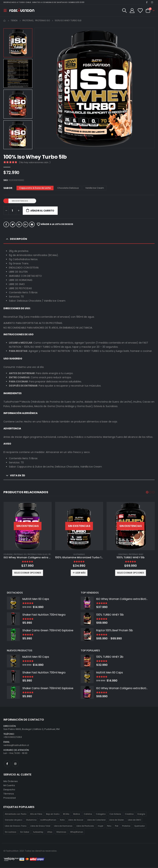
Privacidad (10, 798)
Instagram (15, 764)
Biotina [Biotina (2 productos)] (77, 814)
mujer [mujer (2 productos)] (101, 826)
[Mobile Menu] (6, 11)
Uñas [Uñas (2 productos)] (50, 832)
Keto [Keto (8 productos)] (62, 820)
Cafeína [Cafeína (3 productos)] (88, 814)
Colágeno (8, 554)
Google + (25, 224)
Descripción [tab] (19, 239)
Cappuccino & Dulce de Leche (35, 188)
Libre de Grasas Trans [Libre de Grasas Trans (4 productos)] (16, 826)
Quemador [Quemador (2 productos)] (140, 826)
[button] (147, 492)
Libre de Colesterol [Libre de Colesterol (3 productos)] (96, 820)
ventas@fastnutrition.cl (16, 746)
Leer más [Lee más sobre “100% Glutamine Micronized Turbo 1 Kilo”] (80, 573)
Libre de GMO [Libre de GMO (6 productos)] (134, 820)
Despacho (9, 790)
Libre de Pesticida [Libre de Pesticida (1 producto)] (85, 826)
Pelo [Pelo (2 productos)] (109, 826)
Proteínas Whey (136, 554)
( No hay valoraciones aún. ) (35, 162)
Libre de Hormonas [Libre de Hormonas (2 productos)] (63, 826)
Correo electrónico (32, 224)
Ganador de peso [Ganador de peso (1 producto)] (14, 820)
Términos (9, 794)
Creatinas (123, 554)
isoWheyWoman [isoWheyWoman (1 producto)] (48, 820)
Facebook (6, 224)
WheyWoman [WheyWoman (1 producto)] (77, 832)
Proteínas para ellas (37, 554)
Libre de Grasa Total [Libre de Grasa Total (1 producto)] (40, 826)
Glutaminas (79, 554)
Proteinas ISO (20, 554)
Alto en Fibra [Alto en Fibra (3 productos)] (36, 814)
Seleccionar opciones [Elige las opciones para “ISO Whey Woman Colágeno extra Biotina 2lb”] (28, 573)
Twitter (13, 224)
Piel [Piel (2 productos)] (117, 826)
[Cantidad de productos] (12, 211)
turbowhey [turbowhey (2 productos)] (38, 832)
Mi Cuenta (9, 786)
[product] (28, 526)
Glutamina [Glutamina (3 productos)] (31, 820)
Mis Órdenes (11, 782)
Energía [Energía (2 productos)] (141, 814)
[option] (18, 43)
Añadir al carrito (42, 211)
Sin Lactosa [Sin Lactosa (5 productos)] (11, 832)
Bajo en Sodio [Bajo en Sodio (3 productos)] (53, 814)
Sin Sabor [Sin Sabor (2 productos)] (25, 832)
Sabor (8, 188)
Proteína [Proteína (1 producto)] (126, 826)
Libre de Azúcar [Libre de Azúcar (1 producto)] (76, 820)
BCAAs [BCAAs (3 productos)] (66, 814)
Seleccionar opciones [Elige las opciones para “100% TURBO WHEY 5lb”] (131, 573)
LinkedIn (19, 224)
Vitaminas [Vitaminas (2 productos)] (61, 832)
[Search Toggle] (124, 11)
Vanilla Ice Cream (95, 188)
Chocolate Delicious (68, 188)
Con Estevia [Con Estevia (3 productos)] (115, 814)
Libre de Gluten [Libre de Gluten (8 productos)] (117, 820)
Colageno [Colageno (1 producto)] (101, 814)
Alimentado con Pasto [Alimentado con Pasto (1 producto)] (16, 814)
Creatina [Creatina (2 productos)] (129, 814)
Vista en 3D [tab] (18, 475)
